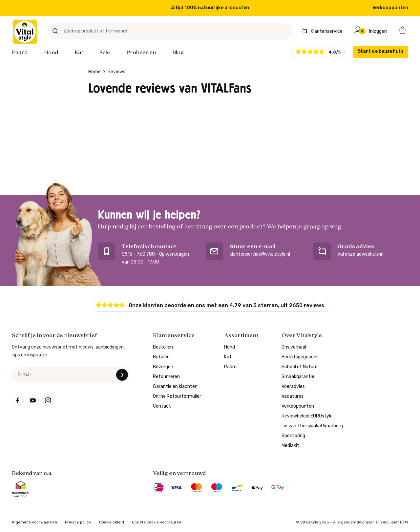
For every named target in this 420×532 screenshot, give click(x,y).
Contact (162, 406)
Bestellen (163, 347)
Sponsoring (293, 436)
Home (94, 72)
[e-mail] (71, 375)
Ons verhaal (294, 347)
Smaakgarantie (298, 377)
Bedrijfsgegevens (300, 357)
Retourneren (166, 377)
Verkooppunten (390, 8)
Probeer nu (141, 53)
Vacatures (293, 396)
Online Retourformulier (177, 396)
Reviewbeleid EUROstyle (307, 416)
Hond (51, 53)
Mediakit (290, 446)
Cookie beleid (112, 522)
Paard (20, 53)
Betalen (161, 357)
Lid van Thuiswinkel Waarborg (312, 426)
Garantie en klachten (175, 386)
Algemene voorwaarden (34, 522)
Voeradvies (293, 386)
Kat (79, 53)
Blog (178, 53)
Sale (105, 53)
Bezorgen (163, 367)
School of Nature (300, 367)
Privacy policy (78, 522)
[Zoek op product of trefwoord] (170, 31)
